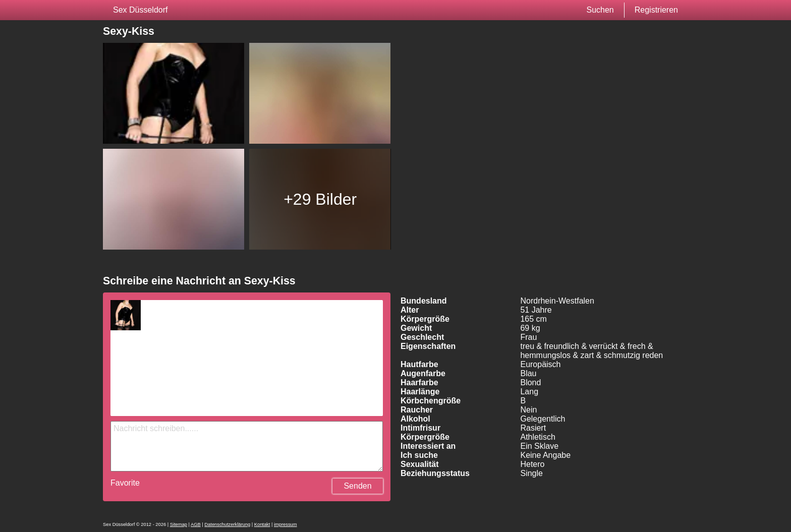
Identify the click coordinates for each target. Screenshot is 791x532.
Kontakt (262, 524)
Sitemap (179, 524)
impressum (286, 524)
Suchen (600, 10)
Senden (357, 486)
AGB (196, 524)
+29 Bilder (320, 199)
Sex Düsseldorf (140, 10)
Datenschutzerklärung (227, 524)
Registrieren (656, 10)
